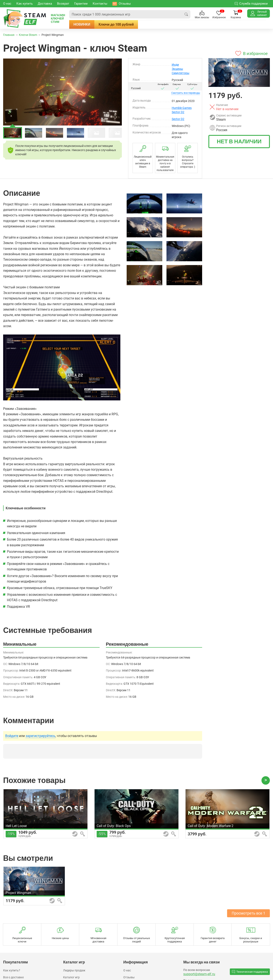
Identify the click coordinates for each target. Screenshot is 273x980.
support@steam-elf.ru (199, 974)
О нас (127, 970)
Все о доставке (13, 977)
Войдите (12, 736)
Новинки (88, 24)
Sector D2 (178, 112)
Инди (175, 65)
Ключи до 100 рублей (123, 24)
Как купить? (12, 970)
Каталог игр (71, 977)
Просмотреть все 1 (248, 913)
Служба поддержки (251, 3)
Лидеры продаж (74, 970)
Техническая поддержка (250, 972)
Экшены (177, 69)
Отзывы (129, 977)
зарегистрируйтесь (40, 736)
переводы (186, 93)
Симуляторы (181, 73)
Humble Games (182, 108)
